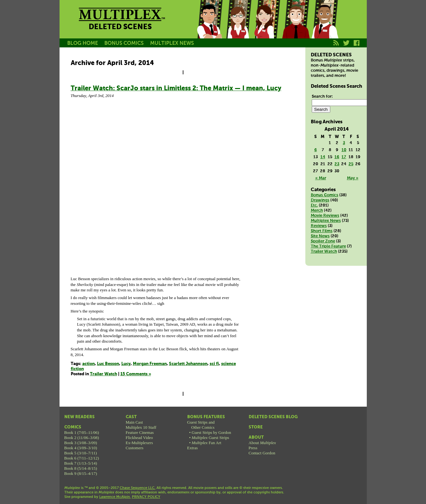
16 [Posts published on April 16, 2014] (337, 157)
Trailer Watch (104, 374)
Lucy (126, 364)
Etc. (314, 205)
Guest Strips (210, 438)
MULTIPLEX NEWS (172, 43)
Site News (320, 236)
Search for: (322, 97)
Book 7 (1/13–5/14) (81, 463)
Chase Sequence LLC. (138, 488)
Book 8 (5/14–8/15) (81, 468)
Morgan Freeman (150, 364)
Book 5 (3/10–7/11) (81, 453)
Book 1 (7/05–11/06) (82, 432)
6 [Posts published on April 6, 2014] (316, 150)
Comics (73, 427)
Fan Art (206, 443)
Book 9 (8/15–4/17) (81, 473)
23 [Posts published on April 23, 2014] (337, 164)
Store (256, 427)
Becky (238, 27)
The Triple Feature (328, 246)
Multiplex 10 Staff (141, 427)
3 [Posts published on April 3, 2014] (344, 143)
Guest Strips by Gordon (211, 432)
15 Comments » (136, 374)
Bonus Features (206, 417)
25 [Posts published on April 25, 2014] (351, 164)
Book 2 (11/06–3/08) (82, 438)
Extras (193, 448)
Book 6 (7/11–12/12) (82, 458)
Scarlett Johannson (188, 364)
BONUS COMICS (124, 43)
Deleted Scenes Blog (273, 417)
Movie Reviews (325, 216)
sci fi (214, 364)
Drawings (320, 200)
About (256, 438)
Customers (135, 448)
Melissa (267, 27)
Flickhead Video (139, 438)
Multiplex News (326, 221)
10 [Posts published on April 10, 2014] (344, 150)
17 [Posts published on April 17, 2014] (344, 157)
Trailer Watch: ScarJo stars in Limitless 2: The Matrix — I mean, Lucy (176, 89)
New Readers (80, 417)
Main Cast (134, 422)
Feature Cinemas (140, 432)
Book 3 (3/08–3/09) (81, 443)
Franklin (325, 27)
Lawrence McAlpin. (115, 497)
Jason (209, 27)
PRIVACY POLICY (146, 497)
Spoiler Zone (323, 241)
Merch (317, 211)
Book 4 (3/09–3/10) (81, 448)
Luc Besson (108, 364)
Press (253, 448)
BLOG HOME (83, 43)
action (88, 364)
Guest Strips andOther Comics (201, 425)
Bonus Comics (325, 195)
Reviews (319, 226)
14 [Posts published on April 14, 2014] (323, 157)
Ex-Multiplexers (139, 443)
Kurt (296, 27)
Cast (131, 417)
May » (353, 178)
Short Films (322, 231)
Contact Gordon (262, 453)
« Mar (321, 178)
